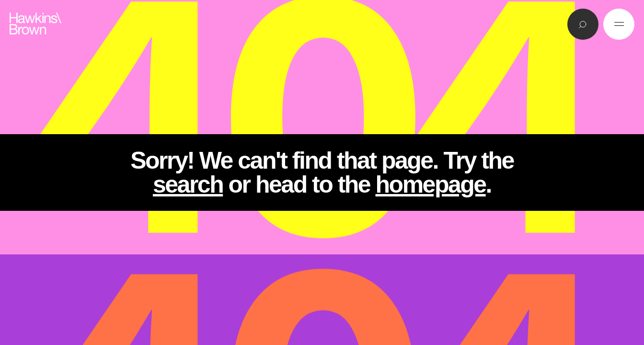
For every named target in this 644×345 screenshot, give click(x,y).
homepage (431, 184)
